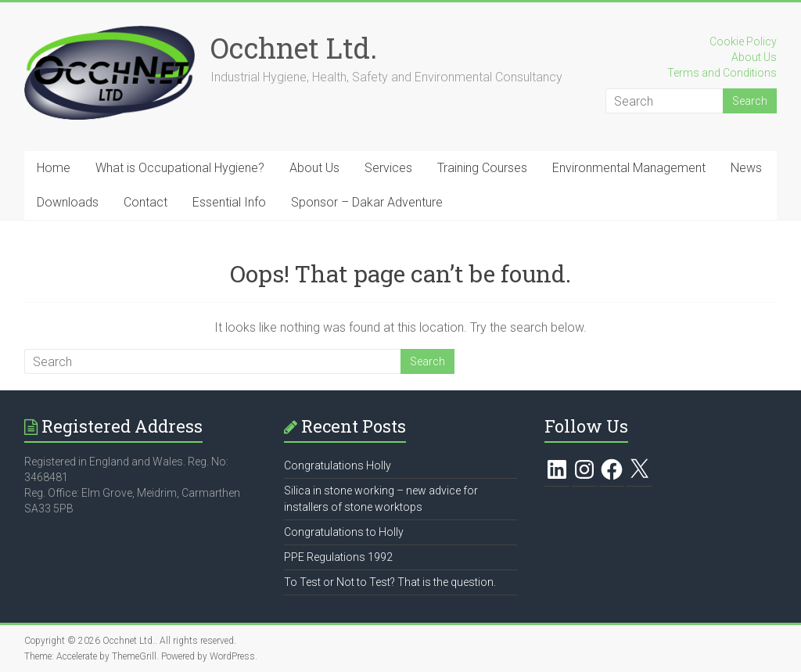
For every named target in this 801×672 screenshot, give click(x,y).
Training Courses (482, 168)
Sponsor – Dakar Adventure (367, 202)
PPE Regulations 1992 (338, 557)
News (746, 168)
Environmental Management (629, 168)
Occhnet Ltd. (294, 48)
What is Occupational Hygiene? (180, 168)
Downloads (68, 202)
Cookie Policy (743, 41)
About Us (754, 57)
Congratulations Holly (338, 465)
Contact (145, 202)
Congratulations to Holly (344, 532)
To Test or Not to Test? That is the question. (390, 582)
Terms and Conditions (722, 73)
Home (54, 168)
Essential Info (229, 202)
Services (388, 168)
